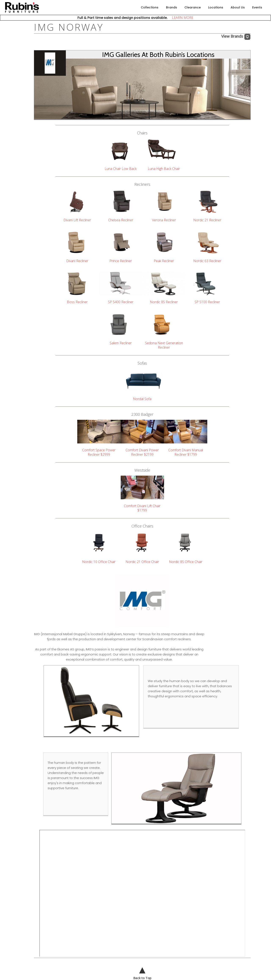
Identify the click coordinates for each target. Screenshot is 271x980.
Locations (216, 7)
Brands (171, 7)
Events (257, 7)
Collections (150, 7)
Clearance (193, 7)
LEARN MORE (181, 18)
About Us (238, 7)
